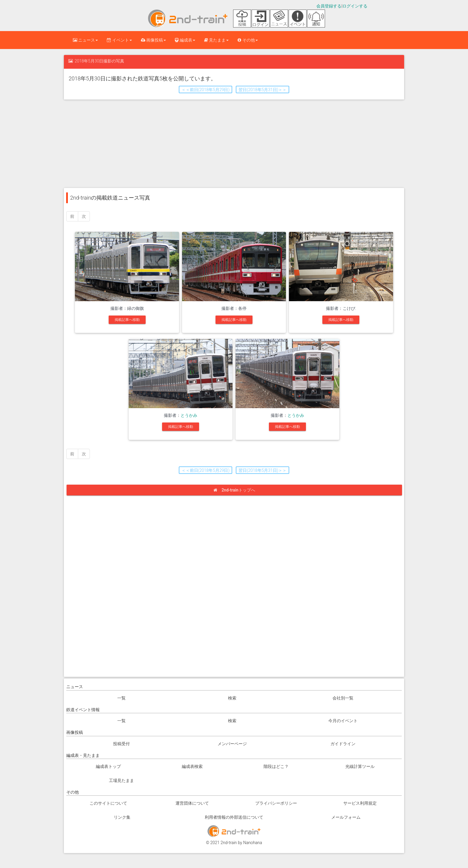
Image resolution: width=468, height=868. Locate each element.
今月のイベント (343, 721)
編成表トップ (108, 766)
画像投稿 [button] (153, 40)
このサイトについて (108, 803)
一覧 (121, 698)
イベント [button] (119, 40)
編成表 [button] (185, 40)
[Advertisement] (234, 143)
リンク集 (122, 817)
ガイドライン (343, 744)
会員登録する (329, 6)
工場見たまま (121, 780)
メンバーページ (232, 744)
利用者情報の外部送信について (234, 817)
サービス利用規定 (360, 803)
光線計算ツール (360, 766)
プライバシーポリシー (276, 803)
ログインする (355, 6)
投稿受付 (121, 744)
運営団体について (192, 803)
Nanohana (253, 843)
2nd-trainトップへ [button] (236, 490)
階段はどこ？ (276, 766)
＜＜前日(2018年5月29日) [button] (205, 90)
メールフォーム (346, 817)
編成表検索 (192, 766)
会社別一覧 (343, 698)
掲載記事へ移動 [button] (127, 320)
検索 (232, 698)
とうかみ (189, 415)
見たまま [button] (216, 40)
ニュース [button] (85, 40)
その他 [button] (248, 40)
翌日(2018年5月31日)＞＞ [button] (263, 90)
